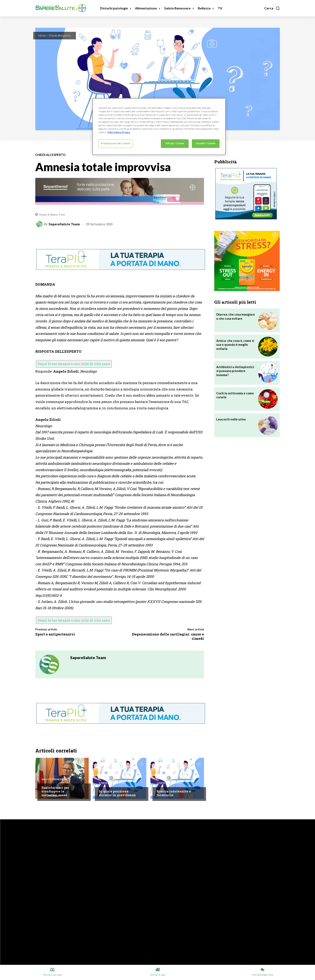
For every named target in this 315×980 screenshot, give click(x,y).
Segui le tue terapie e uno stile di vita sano (74, 364)
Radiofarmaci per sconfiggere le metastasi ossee (55, 791)
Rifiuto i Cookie (175, 143)
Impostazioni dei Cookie (115, 143)
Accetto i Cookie (206, 143)
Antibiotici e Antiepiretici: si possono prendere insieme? (235, 371)
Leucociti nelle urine (231, 419)
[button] (272, 8)
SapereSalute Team (64, 224)
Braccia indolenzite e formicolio (174, 793)
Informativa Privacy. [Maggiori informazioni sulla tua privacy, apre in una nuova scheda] (119, 132)
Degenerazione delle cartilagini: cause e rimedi (168, 636)
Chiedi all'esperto (60, 35)
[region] (159, 127)
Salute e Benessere (54, 779)
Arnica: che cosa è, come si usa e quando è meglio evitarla (235, 345)
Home (42, 35)
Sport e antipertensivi (55, 634)
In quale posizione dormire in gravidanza (117, 793)
